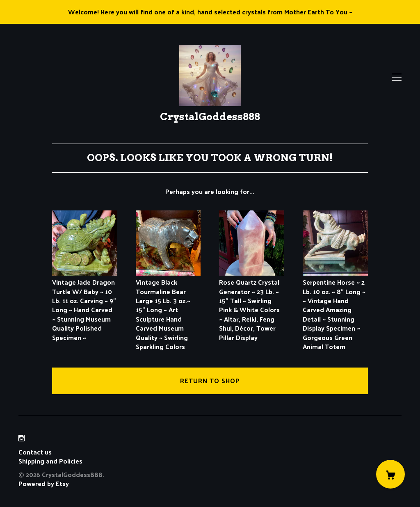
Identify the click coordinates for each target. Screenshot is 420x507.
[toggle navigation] (397, 78)
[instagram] (22, 438)
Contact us (35, 452)
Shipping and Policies (50, 461)
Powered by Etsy (44, 483)
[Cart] (390, 474)
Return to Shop (210, 380)
